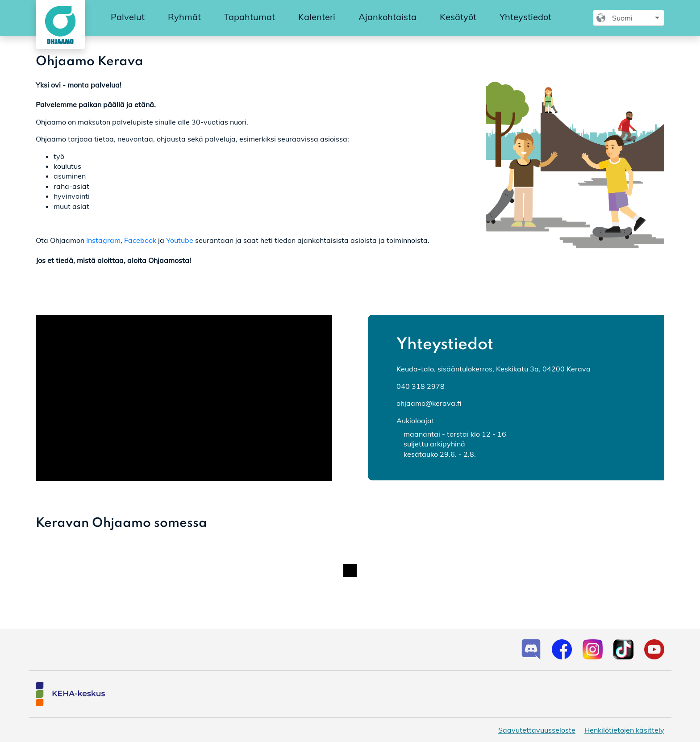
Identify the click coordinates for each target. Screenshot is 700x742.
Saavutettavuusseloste (537, 730)
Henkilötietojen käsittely (624, 730)
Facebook (140, 240)
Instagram (103, 240)
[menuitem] (128, 17)
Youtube (180, 240)
